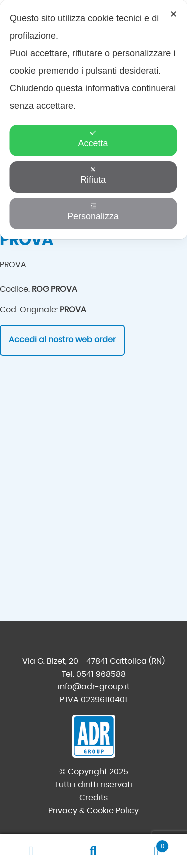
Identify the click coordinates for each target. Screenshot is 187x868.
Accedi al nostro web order (62, 340)
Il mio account (31, 851)
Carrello (147, 844)
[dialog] (93, 120)
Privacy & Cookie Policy (93, 811)
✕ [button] (173, 14)
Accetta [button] (93, 139)
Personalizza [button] (93, 212)
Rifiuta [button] (93, 176)
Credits (93, 798)
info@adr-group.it (94, 687)
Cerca (93, 851)
